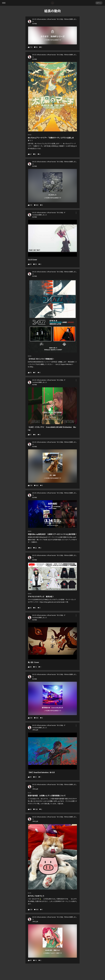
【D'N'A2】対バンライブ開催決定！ (41, 359)
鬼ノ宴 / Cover (33, 662)
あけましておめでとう (36, 896)
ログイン (99, 3)
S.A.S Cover (33, 260)
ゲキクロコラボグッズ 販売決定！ (41, 597)
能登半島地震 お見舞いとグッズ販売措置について (47, 796)
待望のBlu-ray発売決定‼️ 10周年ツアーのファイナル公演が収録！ (52, 534)
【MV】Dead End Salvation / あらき (41, 772)
